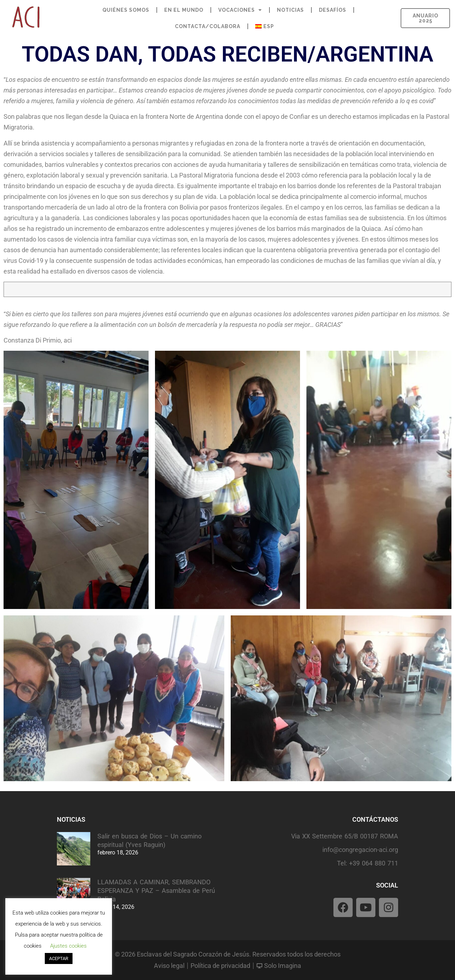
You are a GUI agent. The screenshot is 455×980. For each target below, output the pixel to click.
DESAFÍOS (333, 10)
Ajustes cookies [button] (68, 946)
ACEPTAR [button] (59, 958)
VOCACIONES (240, 10)
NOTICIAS (290, 10)
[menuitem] (264, 26)
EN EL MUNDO (184, 10)
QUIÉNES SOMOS (126, 10)
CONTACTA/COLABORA (208, 26)
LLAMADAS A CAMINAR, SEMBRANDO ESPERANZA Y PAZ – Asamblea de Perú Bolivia (156, 891)
